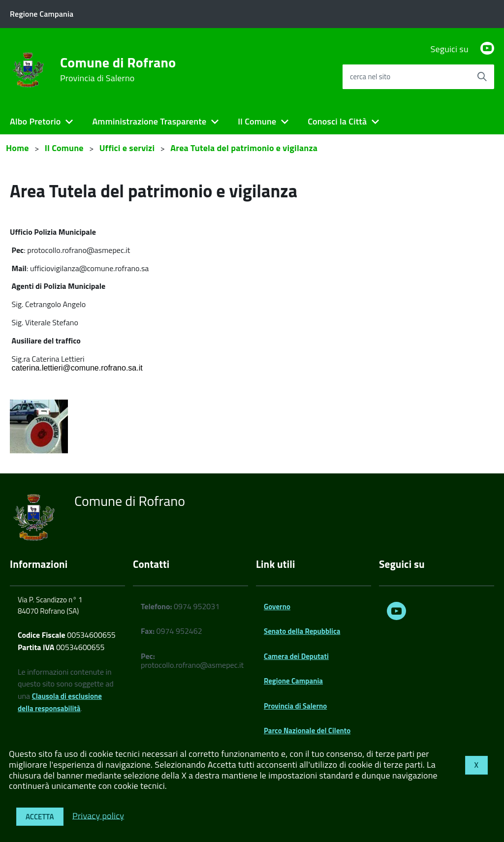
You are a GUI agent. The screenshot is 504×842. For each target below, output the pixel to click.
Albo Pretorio (35, 121)
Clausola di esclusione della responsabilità (60, 702)
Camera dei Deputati (296, 656)
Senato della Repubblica (302, 631)
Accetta (40, 817)
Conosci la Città (337, 121)
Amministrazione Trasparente (149, 121)
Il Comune (257, 121)
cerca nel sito (370, 77)
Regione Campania (293, 681)
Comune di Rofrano (118, 69)
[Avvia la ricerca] (482, 77)
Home (17, 148)
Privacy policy (98, 815)
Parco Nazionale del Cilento (307, 731)
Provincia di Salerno (295, 706)
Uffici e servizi (127, 148)
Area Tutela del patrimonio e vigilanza (244, 148)
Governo (277, 607)
